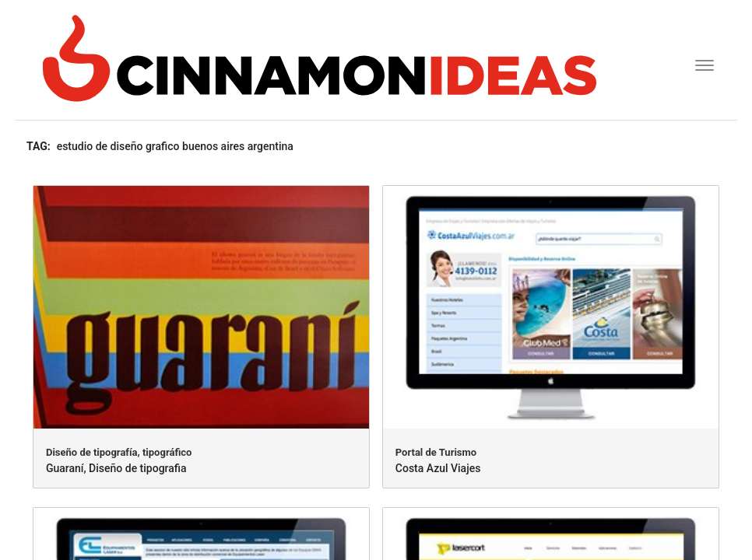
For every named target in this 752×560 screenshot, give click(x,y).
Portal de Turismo (436, 452)
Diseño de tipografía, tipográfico (119, 452)
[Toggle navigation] (699, 63)
